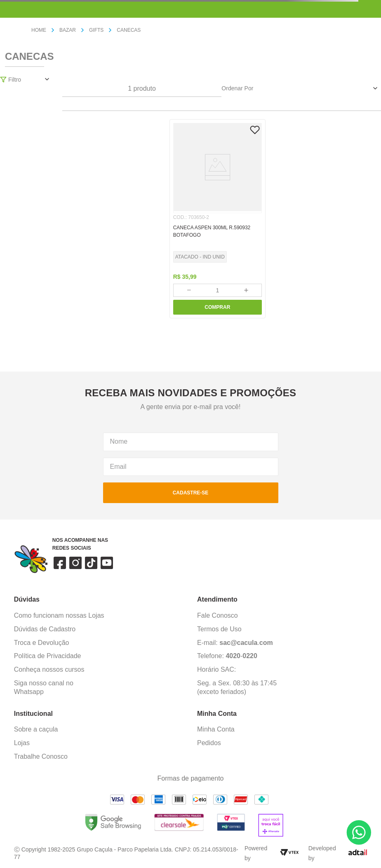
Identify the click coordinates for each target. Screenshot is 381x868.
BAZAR (68, 30)
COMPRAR (217, 307)
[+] (246, 290)
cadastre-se (191, 493)
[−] (189, 290)
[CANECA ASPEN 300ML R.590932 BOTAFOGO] (218, 219)
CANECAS (129, 30)
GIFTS (96, 30)
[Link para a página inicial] (42, 31)
